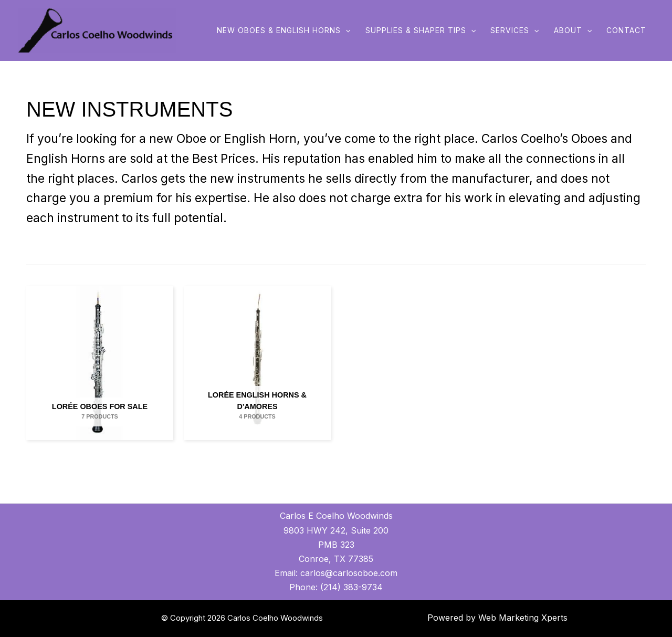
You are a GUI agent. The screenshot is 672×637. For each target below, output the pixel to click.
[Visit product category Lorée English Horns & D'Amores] (257, 363)
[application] (345, 30)
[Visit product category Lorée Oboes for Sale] (100, 363)
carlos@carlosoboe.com (349, 573)
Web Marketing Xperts (523, 618)
